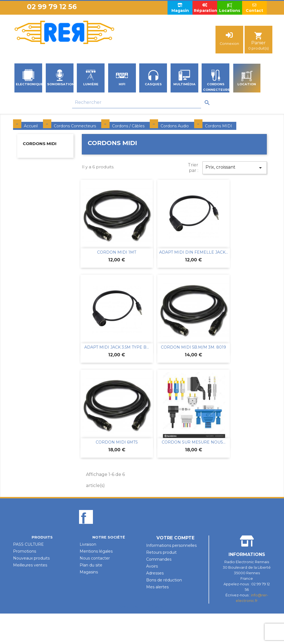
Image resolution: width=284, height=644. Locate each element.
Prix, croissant (235, 168)
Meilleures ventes (30, 565)
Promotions (25, 551)
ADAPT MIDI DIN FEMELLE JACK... (194, 252)
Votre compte (175, 538)
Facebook (86, 526)
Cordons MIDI (40, 144)
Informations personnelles (171, 545)
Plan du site (91, 565)
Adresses (155, 573)
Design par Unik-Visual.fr (142, 606)
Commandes (159, 559)
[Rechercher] (137, 103)
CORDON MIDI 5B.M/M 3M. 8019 (193, 347)
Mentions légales (96, 551)
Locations (230, 8)
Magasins (89, 572)
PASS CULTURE (28, 544)
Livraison (88, 544)
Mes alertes (157, 587)
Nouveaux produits (31, 558)
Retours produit (161, 552)
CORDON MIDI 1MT (117, 252)
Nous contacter (95, 558)
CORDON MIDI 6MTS (117, 442)
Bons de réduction (164, 580)
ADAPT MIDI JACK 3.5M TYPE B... (117, 347)
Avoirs (152, 566)
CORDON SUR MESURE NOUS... (194, 442)
